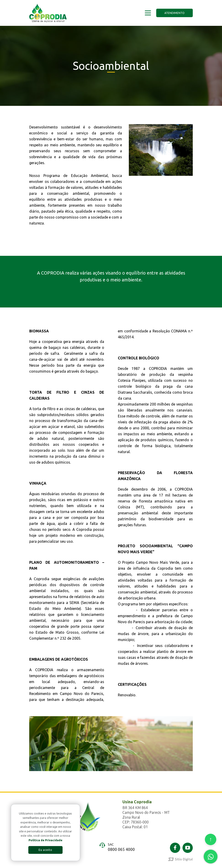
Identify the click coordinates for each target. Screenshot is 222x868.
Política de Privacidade (45, 840)
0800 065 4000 (121, 849)
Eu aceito (45, 850)
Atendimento (174, 13)
